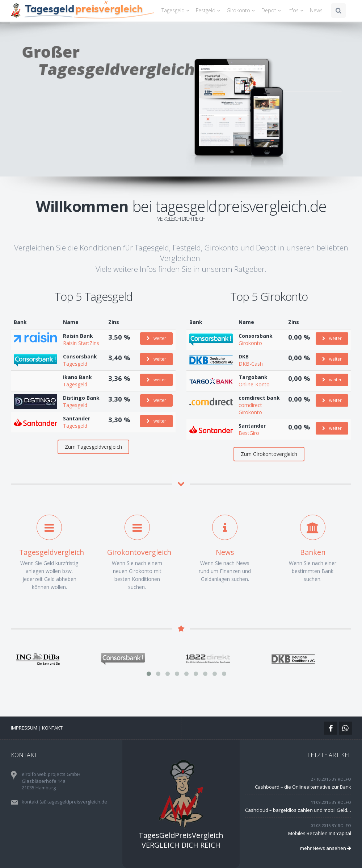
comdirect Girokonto (250, 409)
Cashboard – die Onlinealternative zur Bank (303, 787)
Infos (296, 10)
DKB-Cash (251, 364)
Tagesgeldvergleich (52, 552)
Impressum (24, 728)
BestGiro (249, 433)
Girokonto (242, 10)
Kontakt (52, 728)
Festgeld (209, 10)
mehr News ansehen (326, 848)
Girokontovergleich (139, 552)
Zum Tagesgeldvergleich (93, 447)
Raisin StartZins (81, 343)
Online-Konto (254, 384)
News (316, 10)
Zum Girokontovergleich (269, 454)
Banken (313, 552)
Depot (272, 10)
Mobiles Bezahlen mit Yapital (320, 833)
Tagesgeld (176, 10)
